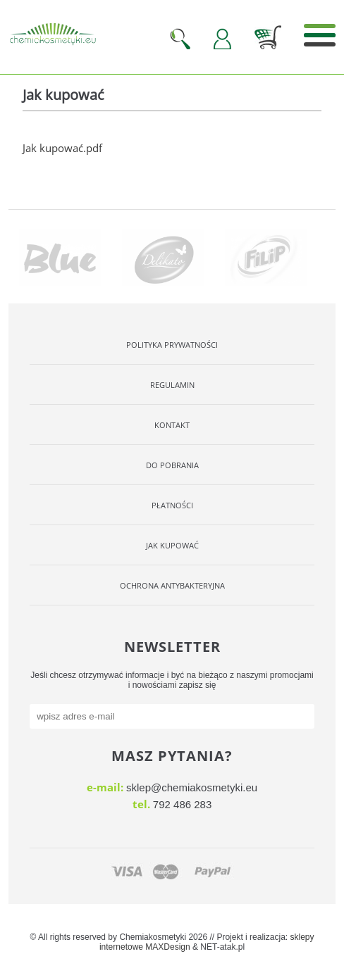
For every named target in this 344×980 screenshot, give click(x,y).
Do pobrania (172, 465)
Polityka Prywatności (172, 345)
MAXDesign (167, 947)
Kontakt (172, 425)
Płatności (172, 505)
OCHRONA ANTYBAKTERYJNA (172, 585)
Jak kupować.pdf (62, 148)
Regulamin (172, 385)
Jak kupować (172, 545)
